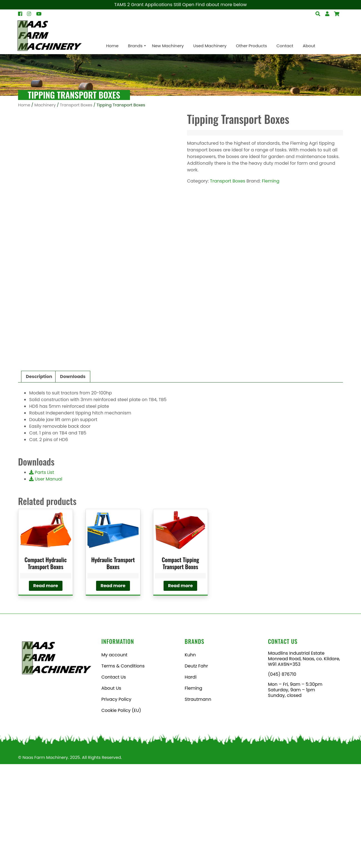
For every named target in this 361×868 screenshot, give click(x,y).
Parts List (42, 576)
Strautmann (198, 803)
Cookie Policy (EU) (121, 814)
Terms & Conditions (123, 770)
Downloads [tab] (73, 480)
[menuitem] (112, 46)
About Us (111, 792)
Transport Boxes (76, 105)
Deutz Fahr (196, 770)
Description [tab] (39, 480)
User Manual (46, 583)
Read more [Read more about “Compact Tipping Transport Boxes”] (180, 690)
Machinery (45, 105)
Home (24, 105)
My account (114, 759)
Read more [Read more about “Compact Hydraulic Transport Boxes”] (46, 690)
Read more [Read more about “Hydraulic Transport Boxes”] (113, 690)
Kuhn (190, 759)
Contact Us (114, 781)
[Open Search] (337, 14)
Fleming (271, 181)
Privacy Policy (116, 803)
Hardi (191, 781)
